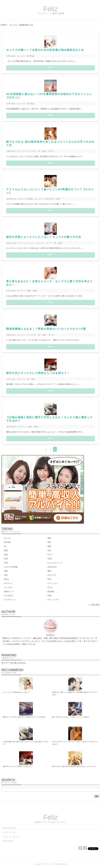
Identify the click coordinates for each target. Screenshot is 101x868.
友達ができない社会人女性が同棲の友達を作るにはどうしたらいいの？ (74, 766)
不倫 (50, 596)
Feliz (50, 9)
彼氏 (45, 151)
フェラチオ (32, 151)
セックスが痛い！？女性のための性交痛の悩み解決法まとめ (45, 50)
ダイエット (9, 583)
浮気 (50, 579)
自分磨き (51, 592)
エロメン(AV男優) (26, 199)
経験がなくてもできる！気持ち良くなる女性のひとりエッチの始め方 (24, 717)
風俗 (6, 571)
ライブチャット (10, 600)
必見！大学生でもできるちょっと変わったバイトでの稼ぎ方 (70, 717)
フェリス (50, 864)
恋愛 (35, 291)
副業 (50, 546)
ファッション (53, 583)
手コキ (51, 151)
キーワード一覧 (9, 832)
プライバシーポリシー (12, 837)
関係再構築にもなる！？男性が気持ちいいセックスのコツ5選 (46, 329)
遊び (58, 199)
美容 (6, 555)
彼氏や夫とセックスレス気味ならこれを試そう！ (38, 373)
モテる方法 (9, 596)
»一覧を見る (94, 605)
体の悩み (31, 56)
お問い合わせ (8, 841)
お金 (50, 550)
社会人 (7, 579)
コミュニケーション (27, 243)
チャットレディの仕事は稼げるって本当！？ (17, 692)
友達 (6, 559)
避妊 (36, 427)
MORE (50, 68)
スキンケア (52, 575)
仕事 (6, 563)
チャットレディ (54, 600)
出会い (50, 559)
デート (49, 243)
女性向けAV (50, 199)
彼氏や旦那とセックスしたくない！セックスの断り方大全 (44, 237)
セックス (21, 56)
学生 (6, 575)
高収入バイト (9, 592)
